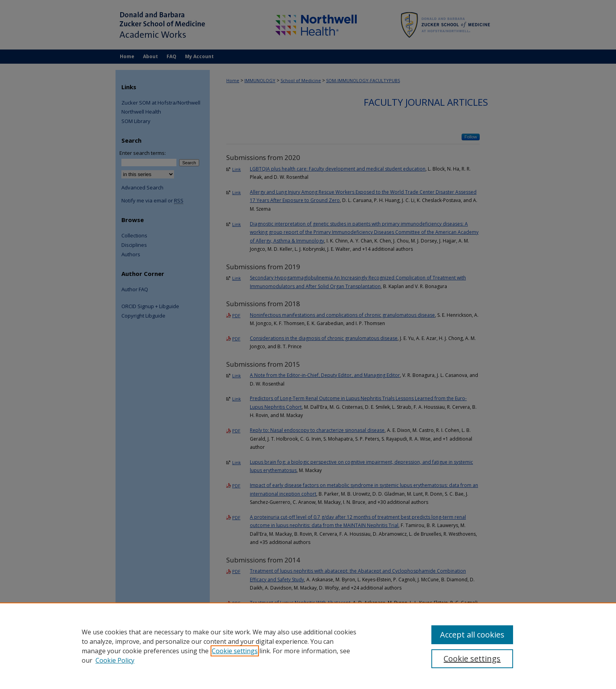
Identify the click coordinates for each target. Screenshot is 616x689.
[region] (308, 646)
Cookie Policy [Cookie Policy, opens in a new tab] (115, 660)
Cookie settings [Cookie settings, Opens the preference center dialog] (472, 659)
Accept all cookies (472, 635)
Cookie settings (235, 651)
